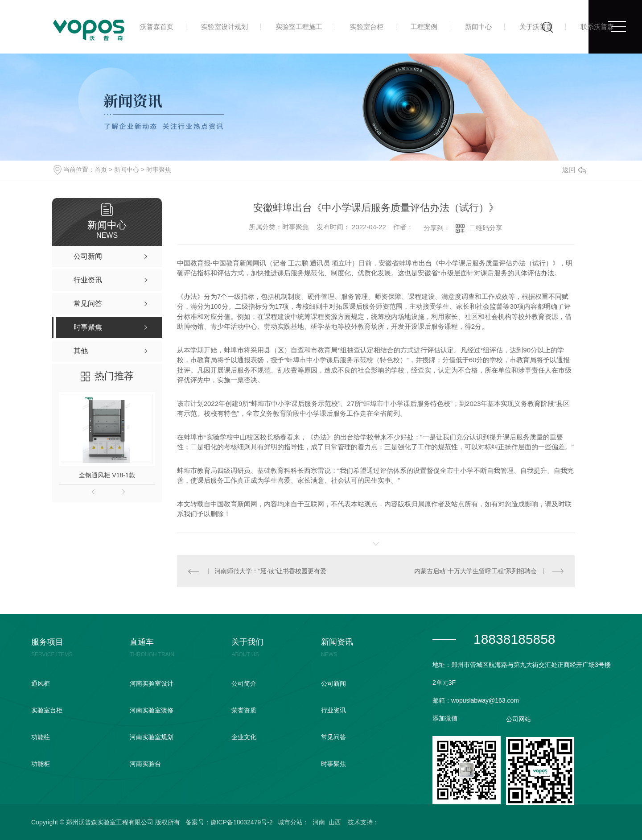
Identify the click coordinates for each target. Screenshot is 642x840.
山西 (335, 822)
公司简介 (244, 683)
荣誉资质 (244, 710)
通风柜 (41, 683)
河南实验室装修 (152, 710)
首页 (101, 170)
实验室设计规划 (224, 27)
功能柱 (41, 737)
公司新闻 (333, 683)
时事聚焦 (159, 170)
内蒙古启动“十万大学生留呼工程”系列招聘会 (475, 571)
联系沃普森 (597, 27)
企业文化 (244, 737)
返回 (574, 170)
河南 (319, 822)
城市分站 (290, 822)
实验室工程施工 (299, 27)
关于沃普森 (536, 27)
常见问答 (333, 737)
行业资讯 (333, 710)
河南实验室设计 (152, 683)
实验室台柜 (367, 27)
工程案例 (424, 27)
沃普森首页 (157, 27)
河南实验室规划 (152, 737)
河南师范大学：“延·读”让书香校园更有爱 (270, 571)
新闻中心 (478, 27)
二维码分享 (486, 228)
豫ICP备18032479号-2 (242, 822)
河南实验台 (145, 764)
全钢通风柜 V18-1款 (107, 475)
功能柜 (41, 764)
